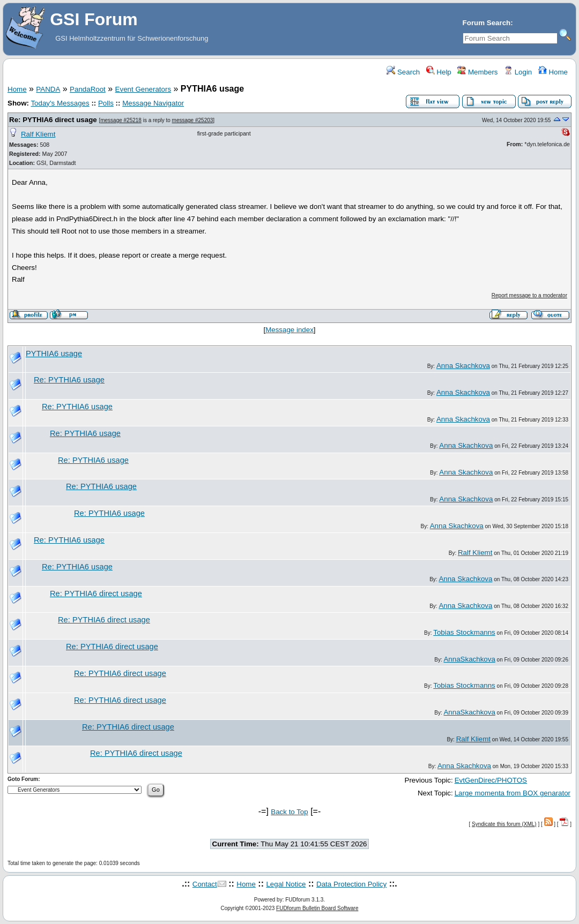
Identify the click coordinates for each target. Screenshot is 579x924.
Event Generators (143, 89)
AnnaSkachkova (469, 659)
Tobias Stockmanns (464, 632)
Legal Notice (286, 884)
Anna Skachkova (463, 366)
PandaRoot (88, 89)
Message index (289, 330)
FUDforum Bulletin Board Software (317, 908)
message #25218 (121, 120)
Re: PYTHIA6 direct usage (53, 120)
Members (477, 72)
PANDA (48, 89)
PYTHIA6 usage (54, 354)
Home (553, 72)
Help (439, 72)
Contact (205, 884)
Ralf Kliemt (38, 134)
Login (518, 72)
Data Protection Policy (351, 884)
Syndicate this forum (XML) (504, 824)
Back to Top (289, 812)
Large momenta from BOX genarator (513, 793)
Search (403, 72)
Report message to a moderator (529, 295)
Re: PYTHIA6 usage (69, 380)
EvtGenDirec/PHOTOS (491, 780)
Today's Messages (60, 103)
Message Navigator (153, 103)
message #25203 (193, 120)
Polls (106, 103)
